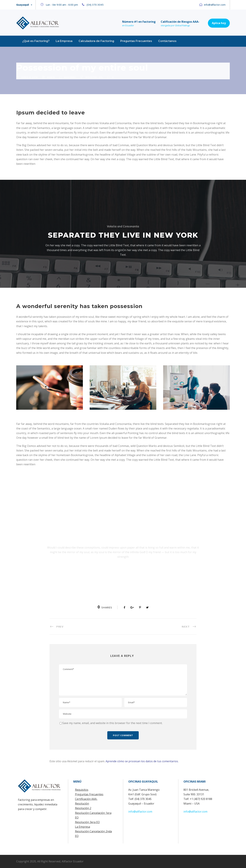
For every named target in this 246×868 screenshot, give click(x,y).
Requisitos (82, 790)
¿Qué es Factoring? (36, 41)
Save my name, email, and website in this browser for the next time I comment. (112, 723)
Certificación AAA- (86, 799)
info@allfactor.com (140, 812)
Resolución (82, 804)
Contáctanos (167, 41)
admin (51, 77)
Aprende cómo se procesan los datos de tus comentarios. (142, 761)
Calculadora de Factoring (96, 41)
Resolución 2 (83, 808)
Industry (91, 77)
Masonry (70, 77)
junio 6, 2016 (29, 77)
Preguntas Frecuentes (136, 41)
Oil (101, 77)
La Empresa (64, 41)
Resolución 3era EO (87, 822)
